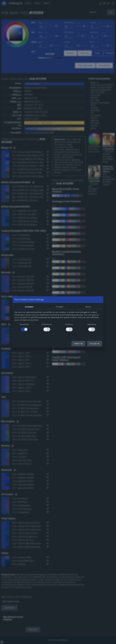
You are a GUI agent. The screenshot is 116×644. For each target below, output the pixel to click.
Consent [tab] (29, 307)
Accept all (95, 344)
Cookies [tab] (59, 307)
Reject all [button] (78, 344)
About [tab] (88, 307)
